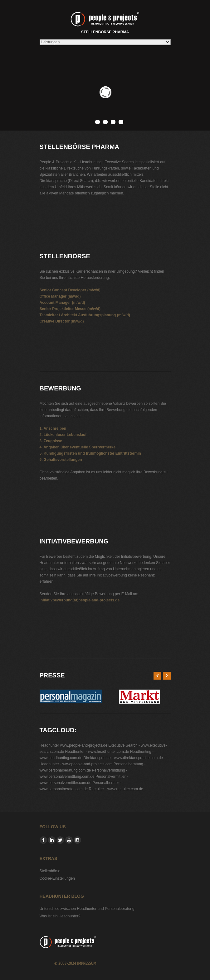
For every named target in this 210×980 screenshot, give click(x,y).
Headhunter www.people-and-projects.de (73, 745)
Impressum (87, 963)
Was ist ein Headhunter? (60, 916)
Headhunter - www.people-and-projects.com (76, 764)
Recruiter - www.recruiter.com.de (116, 789)
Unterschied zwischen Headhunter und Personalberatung (87, 909)
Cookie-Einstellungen (57, 878)
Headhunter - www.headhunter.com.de (97, 752)
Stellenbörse (50, 871)
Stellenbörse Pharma (105, 22)
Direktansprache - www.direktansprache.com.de (123, 758)
